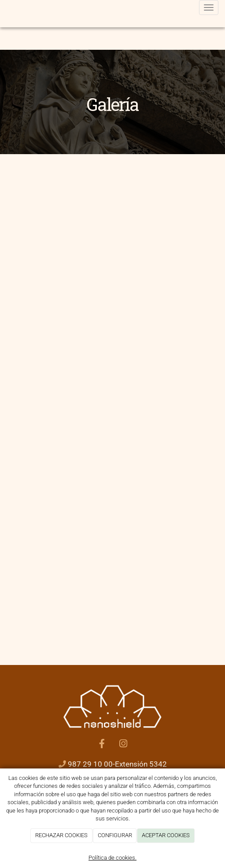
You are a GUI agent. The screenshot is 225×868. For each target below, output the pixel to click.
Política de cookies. (112, 858)
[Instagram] (123, 745)
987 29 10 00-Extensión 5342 (117, 764)
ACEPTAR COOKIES (166, 835)
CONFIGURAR (115, 835)
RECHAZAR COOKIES (61, 835)
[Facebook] (102, 745)
